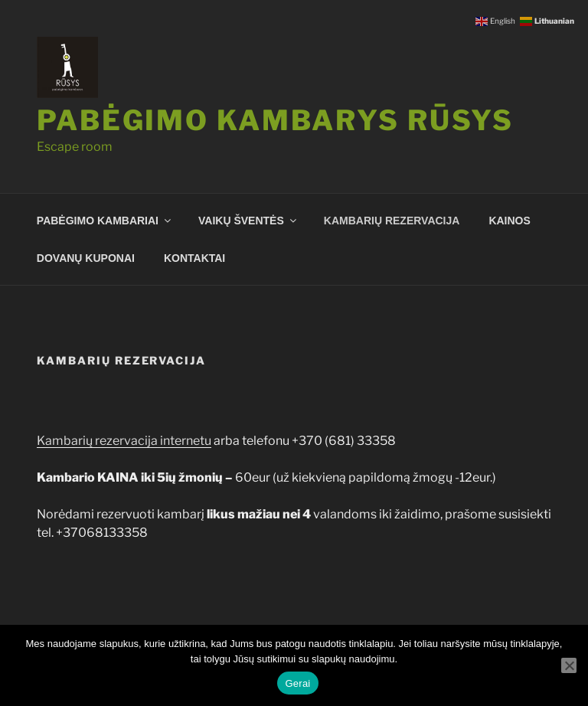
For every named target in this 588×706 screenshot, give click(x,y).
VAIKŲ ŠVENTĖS (248, 221)
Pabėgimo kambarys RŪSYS (275, 120)
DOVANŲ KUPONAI (86, 258)
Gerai (297, 683)
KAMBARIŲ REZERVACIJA (392, 221)
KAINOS (509, 221)
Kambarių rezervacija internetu (124, 441)
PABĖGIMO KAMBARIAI (105, 221)
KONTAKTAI (194, 258)
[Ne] (569, 665)
